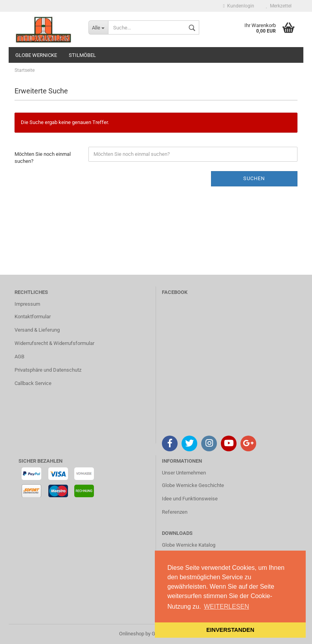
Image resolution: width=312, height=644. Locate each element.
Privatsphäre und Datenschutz (48, 370)
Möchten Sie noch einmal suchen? (43, 158)
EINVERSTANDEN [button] (230, 630)
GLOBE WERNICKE (36, 55)
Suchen (254, 178)
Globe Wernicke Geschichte (193, 485)
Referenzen (175, 512)
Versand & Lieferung (37, 330)
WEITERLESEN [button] (227, 607)
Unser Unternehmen (184, 473)
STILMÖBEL (82, 55)
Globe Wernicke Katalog (189, 545)
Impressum (27, 304)
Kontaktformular (33, 317)
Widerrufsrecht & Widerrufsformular (54, 343)
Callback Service (33, 383)
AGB (19, 357)
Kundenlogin (239, 6)
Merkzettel (279, 6)
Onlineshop (132, 634)
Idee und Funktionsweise (190, 499)
